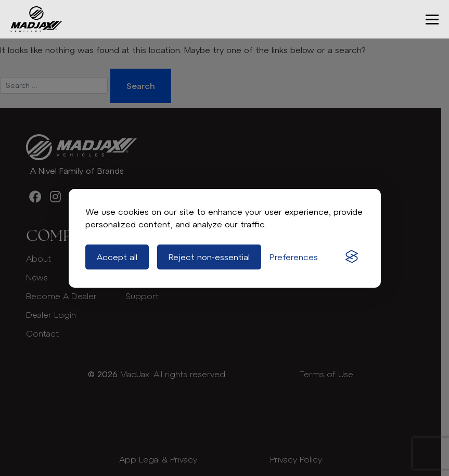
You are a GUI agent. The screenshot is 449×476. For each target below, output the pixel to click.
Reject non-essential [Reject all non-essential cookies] (209, 257)
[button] (432, 20)
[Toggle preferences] (294, 257)
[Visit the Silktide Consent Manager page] (352, 257)
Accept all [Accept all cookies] (117, 257)
